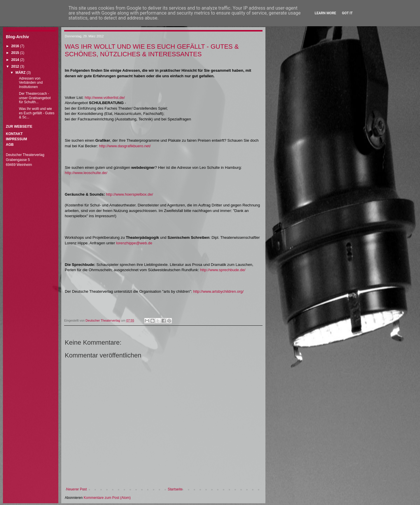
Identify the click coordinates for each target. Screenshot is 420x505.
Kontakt (14, 134)
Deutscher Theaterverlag (103, 320)
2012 (16, 66)
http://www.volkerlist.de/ (105, 98)
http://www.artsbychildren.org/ (218, 291)
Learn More (325, 13)
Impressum (16, 139)
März (21, 73)
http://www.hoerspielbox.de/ (129, 194)
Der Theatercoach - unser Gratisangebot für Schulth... (35, 98)
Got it (347, 13)
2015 (16, 53)
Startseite (175, 489)
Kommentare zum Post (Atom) (107, 498)
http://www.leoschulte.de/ (86, 173)
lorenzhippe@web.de (134, 243)
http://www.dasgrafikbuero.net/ (125, 146)
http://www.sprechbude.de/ (223, 270)
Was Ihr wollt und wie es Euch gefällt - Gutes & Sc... (37, 113)
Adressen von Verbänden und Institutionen (31, 83)
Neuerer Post (77, 489)
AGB (10, 145)
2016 (16, 46)
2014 (16, 60)
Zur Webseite (19, 127)
